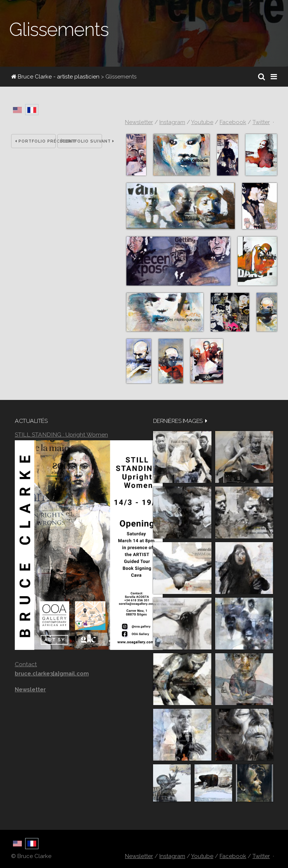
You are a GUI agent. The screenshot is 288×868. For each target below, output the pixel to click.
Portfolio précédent (35, 141)
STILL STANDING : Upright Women (61, 435)
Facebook (233, 122)
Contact (26, 664)
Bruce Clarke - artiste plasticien (55, 77)
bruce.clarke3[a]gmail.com (52, 674)
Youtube (202, 122)
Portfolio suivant (82, 141)
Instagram (172, 122)
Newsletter (139, 122)
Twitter (261, 122)
